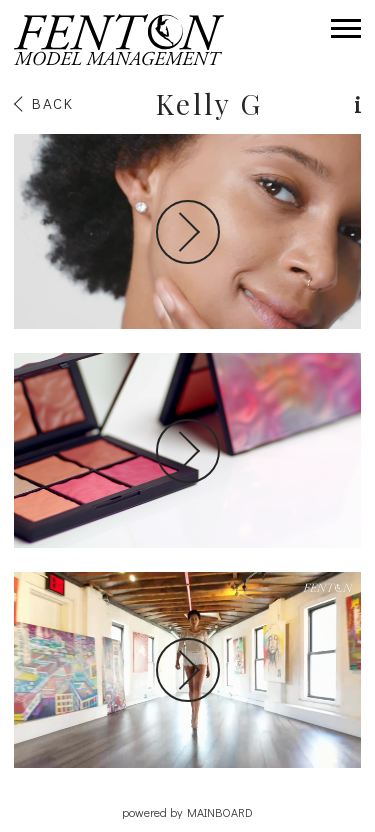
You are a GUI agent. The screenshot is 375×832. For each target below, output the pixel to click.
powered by (187, 812)
